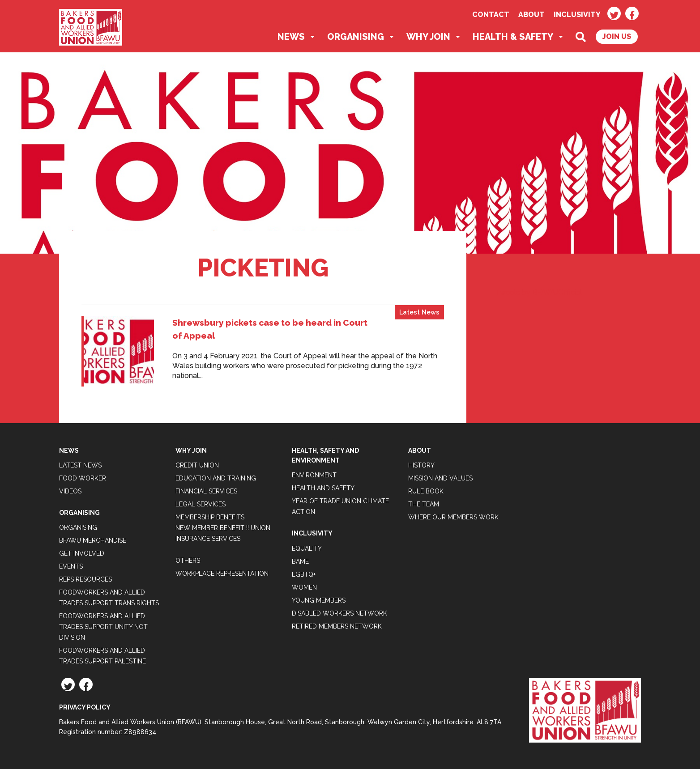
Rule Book (426, 491)
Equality (307, 548)
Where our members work (453, 517)
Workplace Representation (222, 574)
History (421, 465)
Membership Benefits (210, 517)
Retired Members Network (337, 626)
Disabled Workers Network (339, 613)
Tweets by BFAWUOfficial (539, 292)
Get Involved (82, 553)
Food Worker (83, 478)
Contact (491, 15)
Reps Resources (85, 579)
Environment (314, 475)
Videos (70, 491)
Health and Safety (323, 488)
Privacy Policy (85, 707)
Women (304, 587)
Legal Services (201, 504)
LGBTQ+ (304, 574)
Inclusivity (577, 15)
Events (71, 566)
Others (188, 561)
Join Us (617, 36)
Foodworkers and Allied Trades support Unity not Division (103, 627)
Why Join (428, 37)
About (531, 15)
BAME (300, 561)
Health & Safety (513, 37)
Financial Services (206, 491)
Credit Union (197, 465)
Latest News (419, 312)
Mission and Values (440, 478)
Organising (356, 37)
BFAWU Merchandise (93, 540)
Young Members (319, 600)
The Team (424, 504)
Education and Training (216, 478)
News (291, 37)
